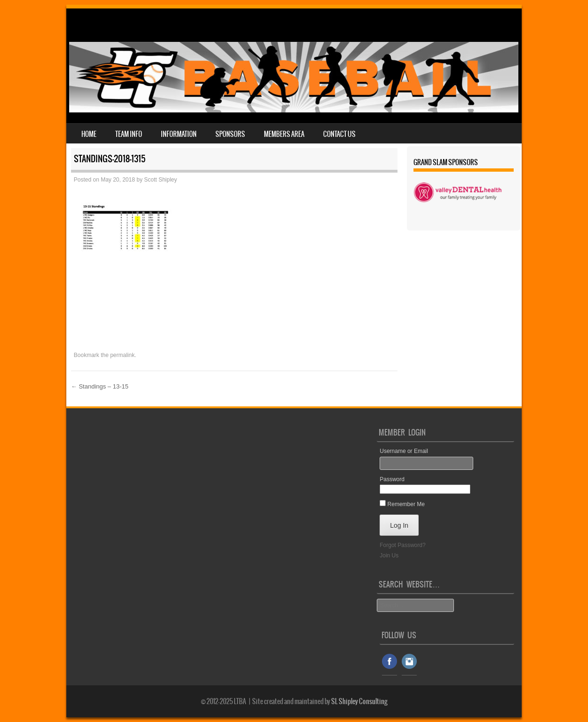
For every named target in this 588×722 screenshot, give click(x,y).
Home (89, 134)
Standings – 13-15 (100, 386)
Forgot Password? (402, 545)
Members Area (284, 134)
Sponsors (230, 134)
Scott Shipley (160, 180)
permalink (122, 355)
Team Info (129, 134)
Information (179, 134)
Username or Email (404, 451)
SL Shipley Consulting (359, 701)
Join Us (389, 555)
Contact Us (339, 134)
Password (392, 479)
